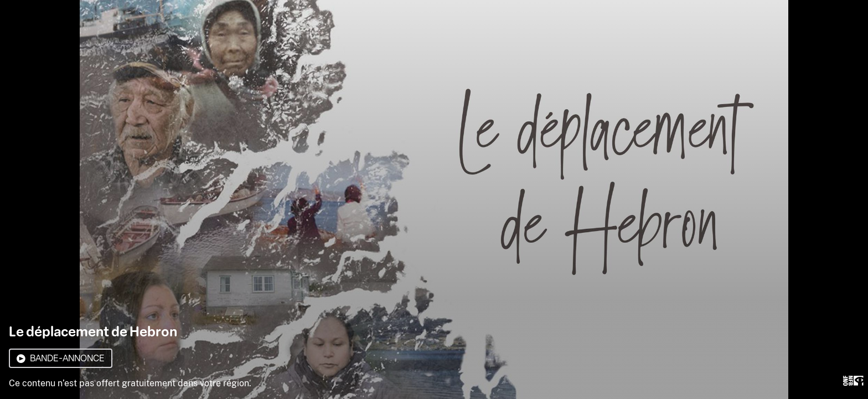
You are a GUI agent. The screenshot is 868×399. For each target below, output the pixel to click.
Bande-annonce (61, 358)
